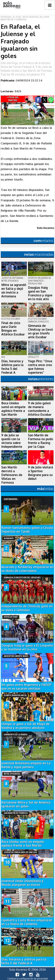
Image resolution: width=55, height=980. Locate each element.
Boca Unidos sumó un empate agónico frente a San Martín (13, 409)
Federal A (7, 17)
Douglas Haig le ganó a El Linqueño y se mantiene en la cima (27, 647)
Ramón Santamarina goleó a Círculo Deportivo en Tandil (27, 530)
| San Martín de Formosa (25, 18)
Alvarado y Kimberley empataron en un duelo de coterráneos (27, 569)
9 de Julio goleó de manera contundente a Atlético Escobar (40, 409)
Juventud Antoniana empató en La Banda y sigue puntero (26, 765)
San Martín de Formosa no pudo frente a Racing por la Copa (40, 441)
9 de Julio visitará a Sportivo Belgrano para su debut (40, 473)
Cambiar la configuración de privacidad (28, 979)
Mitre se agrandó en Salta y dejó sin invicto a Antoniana (14, 291)
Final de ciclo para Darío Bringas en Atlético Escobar (13, 329)
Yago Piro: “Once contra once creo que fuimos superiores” (40, 367)
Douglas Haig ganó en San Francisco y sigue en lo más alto (40, 293)
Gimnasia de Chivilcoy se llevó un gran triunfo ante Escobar (40, 331)
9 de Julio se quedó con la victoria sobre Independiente (12, 441)
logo (12, 5)
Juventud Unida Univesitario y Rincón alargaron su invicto (22, 883)
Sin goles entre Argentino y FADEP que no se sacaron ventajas (26, 687)
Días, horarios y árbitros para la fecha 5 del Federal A (12, 367)
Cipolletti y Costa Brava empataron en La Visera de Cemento (27, 922)
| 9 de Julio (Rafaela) (28, 17)
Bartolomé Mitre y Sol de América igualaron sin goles (26, 804)
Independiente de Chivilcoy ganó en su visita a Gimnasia (27, 608)
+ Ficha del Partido (13, 99)
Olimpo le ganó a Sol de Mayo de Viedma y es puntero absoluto (25, 726)
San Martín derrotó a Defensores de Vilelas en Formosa (12, 475)
